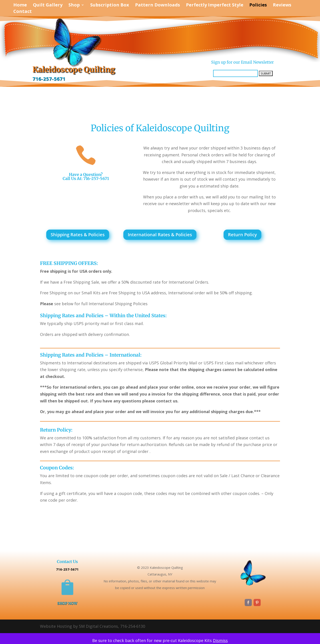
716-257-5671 (49, 79)
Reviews (282, 6)
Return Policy (242, 235)
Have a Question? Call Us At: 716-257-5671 (86, 177)
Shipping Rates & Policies (78, 235)
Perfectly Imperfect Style (215, 6)
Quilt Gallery (48, 6)
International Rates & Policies (160, 235)
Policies (258, 6)
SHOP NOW (67, 603)
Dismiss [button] (220, 640)
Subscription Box (110, 6)
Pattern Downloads (158, 6)
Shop (74, 6)
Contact (23, 12)
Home (20, 6)
